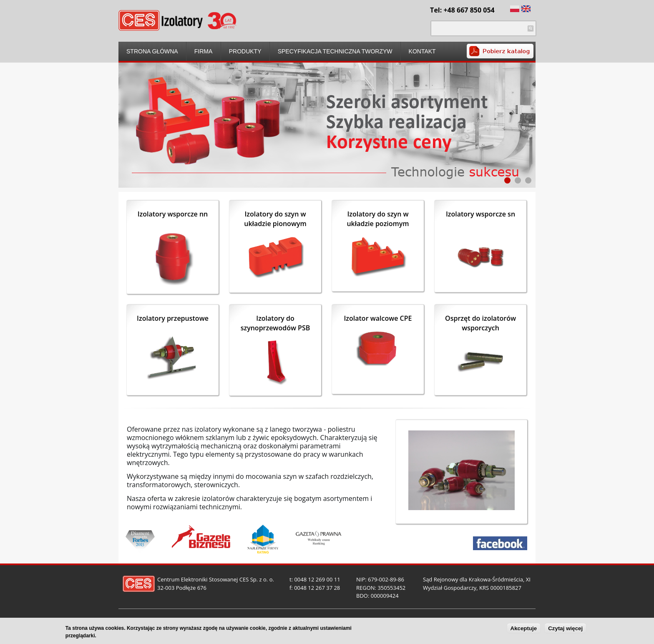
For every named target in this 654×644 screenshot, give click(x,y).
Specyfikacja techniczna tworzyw (335, 51)
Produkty (245, 51)
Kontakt (422, 51)
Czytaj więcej (565, 629)
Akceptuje (524, 629)
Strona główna (152, 51)
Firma (204, 51)
